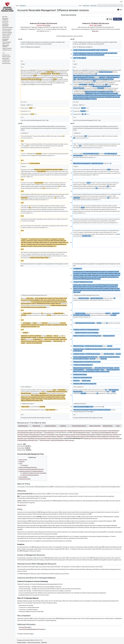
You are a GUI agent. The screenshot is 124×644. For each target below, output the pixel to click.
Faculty (118, 426)
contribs (48, 25)
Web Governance (70, 440)
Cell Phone (116, 435)
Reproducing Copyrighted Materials (101, 433)
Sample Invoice (21, 505)
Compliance (63, 426)
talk (44, 25)
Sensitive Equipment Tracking (43, 438)
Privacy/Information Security (79, 426)
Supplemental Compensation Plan (57, 431)
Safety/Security (36, 426)
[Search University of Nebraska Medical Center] (110, 5)
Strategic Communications (100, 431)
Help (119, 10)
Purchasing (89, 431)
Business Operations (95, 426)
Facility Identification (113, 431)
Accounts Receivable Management (73, 438)
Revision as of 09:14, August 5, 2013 (40, 23)
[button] (70, 15)
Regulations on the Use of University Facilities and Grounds (100, 438)
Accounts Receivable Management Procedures (32, 629)
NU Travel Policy (38, 433)
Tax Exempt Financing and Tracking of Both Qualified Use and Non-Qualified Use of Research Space (92, 436)
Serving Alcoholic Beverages (25, 433)
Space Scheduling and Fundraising (86, 435)
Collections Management (57, 440)
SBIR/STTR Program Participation (38, 431)
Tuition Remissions (45, 440)
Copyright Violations (22, 642)
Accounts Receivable (25, 627)
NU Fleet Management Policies (82, 433)
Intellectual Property (108, 426)
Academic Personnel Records (104, 435)
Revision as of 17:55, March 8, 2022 (92, 23)
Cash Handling (50, 435)
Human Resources (23, 426)
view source (53, 23)
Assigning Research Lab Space (67, 435)
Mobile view (44, 642)
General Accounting (23, 431)
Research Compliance (50, 426)
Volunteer (43, 435)
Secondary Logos (22, 438)
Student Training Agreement (32, 435)
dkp (32, 634)
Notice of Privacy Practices (34, 642)
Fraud (57, 435)
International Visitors (58, 438)
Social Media (31, 438)
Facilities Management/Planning (76, 431)
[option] (109, 19)
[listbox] (114, 19)
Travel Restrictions (49, 433)
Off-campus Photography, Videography (53, 436)
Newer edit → (96, 31)
